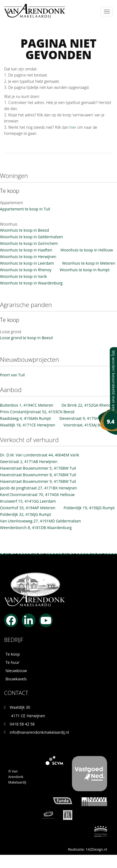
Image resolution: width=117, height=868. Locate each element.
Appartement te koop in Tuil (25, 209)
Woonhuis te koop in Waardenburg (31, 283)
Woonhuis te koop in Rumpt (85, 270)
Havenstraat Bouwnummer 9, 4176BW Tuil (38, 481)
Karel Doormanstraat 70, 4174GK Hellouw (37, 495)
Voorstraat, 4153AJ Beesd (86, 425)
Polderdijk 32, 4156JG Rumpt (26, 514)
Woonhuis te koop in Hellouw (87, 250)
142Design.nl (96, 849)
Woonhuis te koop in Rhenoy (26, 270)
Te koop (13, 654)
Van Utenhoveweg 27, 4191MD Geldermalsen (41, 521)
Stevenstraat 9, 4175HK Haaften (87, 418)
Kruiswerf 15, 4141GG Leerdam (28, 501)
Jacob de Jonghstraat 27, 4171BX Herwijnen (38, 488)
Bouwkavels (16, 679)
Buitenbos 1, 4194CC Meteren (27, 405)
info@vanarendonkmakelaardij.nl (39, 732)
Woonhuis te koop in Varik (23, 276)
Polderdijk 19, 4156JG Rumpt (89, 508)
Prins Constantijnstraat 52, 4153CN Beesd (37, 412)
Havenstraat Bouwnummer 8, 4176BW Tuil (38, 475)
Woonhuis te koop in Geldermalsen (31, 237)
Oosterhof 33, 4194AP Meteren (28, 508)
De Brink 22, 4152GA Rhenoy (87, 405)
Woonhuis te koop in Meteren (89, 263)
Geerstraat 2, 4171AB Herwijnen (29, 462)
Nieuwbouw (16, 671)
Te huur (12, 662)
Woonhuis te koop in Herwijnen (28, 257)
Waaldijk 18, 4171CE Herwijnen (28, 425)
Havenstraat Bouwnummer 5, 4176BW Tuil (38, 468)
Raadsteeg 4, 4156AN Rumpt (25, 418)
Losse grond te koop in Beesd (26, 338)
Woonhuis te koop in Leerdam (27, 263)
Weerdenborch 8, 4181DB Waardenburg (36, 528)
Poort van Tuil (12, 375)
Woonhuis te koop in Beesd (24, 230)
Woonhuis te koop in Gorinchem (29, 243)
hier (73, 127)
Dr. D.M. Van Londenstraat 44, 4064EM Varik (40, 455)
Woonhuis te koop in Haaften (26, 250)
